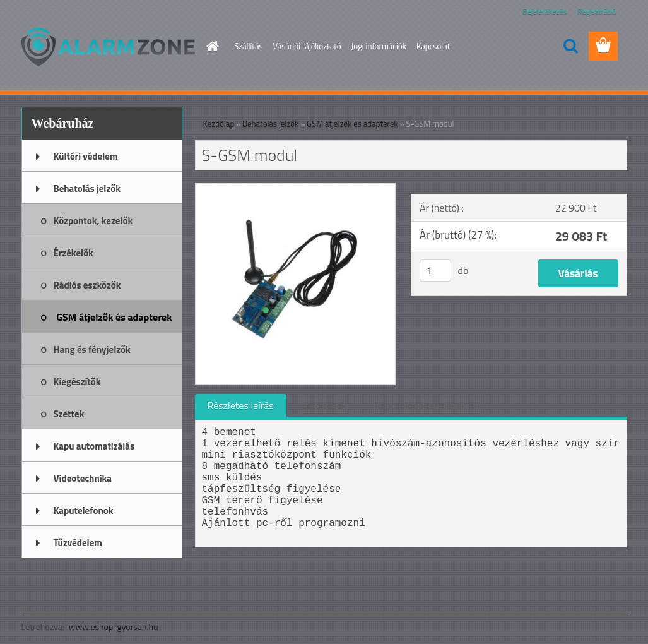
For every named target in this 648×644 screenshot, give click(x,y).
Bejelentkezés (545, 11)
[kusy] (435, 271)
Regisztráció (597, 11)
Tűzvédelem (78, 543)
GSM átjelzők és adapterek (114, 317)
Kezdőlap (219, 124)
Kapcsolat (433, 46)
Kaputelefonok (84, 510)
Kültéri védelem (86, 156)
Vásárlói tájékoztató (307, 46)
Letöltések (324, 405)
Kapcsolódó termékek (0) (427, 405)
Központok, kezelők (93, 221)
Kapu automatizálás (94, 446)
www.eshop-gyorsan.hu (114, 627)
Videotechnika (83, 478)
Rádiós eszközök (87, 285)
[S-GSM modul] (296, 189)
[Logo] (108, 47)
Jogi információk (379, 46)
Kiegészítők (77, 382)
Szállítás (248, 46)
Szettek (69, 414)
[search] (570, 46)
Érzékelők (74, 253)
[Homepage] (210, 46)
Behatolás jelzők (87, 188)
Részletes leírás (241, 405)
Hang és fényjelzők (92, 349)
